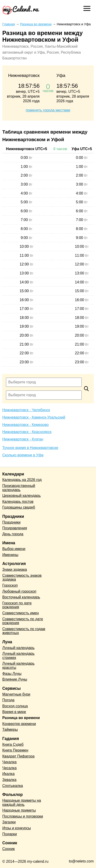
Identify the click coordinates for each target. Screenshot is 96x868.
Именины (10, 555)
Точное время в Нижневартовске (30, 448)
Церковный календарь (22, 496)
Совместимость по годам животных (24, 631)
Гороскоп (10, 585)
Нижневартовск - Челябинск (26, 410)
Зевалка (9, 780)
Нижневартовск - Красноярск (27, 432)
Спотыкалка (13, 786)
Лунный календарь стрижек (18, 656)
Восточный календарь (21, 597)
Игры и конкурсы (17, 828)
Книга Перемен (15, 750)
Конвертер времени (19, 724)
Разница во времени (21, 718)
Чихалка (9, 762)
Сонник (9, 849)
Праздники (11, 522)
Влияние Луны (15, 679)
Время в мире (14, 712)
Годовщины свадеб (19, 507)
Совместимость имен (21, 613)
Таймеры (10, 730)
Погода (8, 700)
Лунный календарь (18, 648)
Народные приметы (19, 810)
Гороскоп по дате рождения (17, 605)
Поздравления (15, 528)
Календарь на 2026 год (22, 480)
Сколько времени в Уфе (23, 455)
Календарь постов (18, 502)
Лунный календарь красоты (18, 666)
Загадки (9, 822)
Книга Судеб (13, 744)
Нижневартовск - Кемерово (25, 425)
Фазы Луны (12, 674)
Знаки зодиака (15, 569)
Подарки (10, 834)
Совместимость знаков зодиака (22, 578)
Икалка (8, 774)
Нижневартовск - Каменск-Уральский (34, 417)
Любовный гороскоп (19, 591)
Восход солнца (15, 706)
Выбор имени (14, 549)
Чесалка (9, 768)
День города (13, 534)
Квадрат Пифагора (18, 756)
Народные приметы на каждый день (22, 802)
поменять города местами (48, 110)
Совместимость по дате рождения (23, 621)
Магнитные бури (16, 694)
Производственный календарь (19, 488)
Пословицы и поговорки (23, 816)
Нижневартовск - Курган (23, 439)
